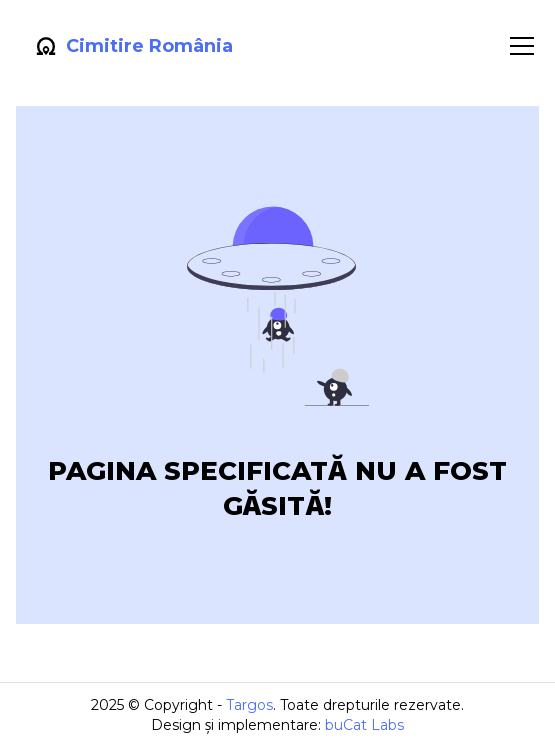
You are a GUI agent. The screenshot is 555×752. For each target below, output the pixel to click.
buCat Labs (364, 725)
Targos (249, 705)
